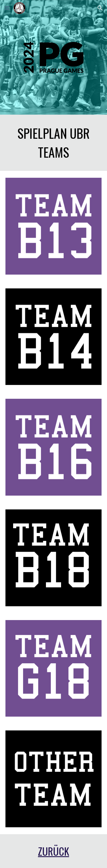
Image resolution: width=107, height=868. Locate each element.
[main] (54, 143)
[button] (7, 8)
